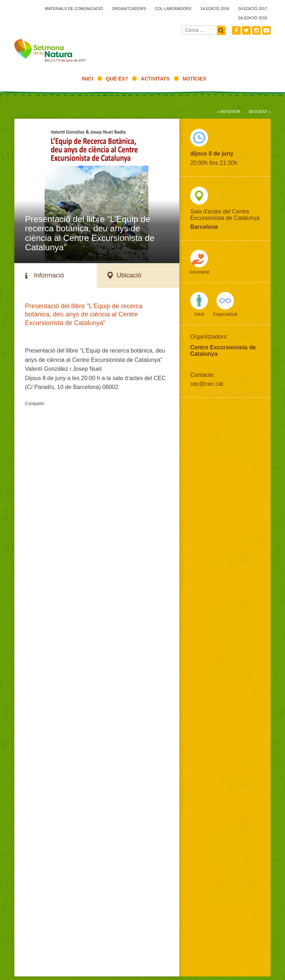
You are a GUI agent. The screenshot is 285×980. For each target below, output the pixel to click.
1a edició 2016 (215, 9)
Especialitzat (225, 314)
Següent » (260, 112)
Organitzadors (129, 9)
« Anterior (229, 112)
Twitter (246, 30)
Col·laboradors (173, 9)
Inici (87, 79)
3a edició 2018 (253, 18)
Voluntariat (199, 272)
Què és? (117, 79)
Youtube (266, 30)
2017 (50, 52)
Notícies (194, 79)
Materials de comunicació (74, 9)
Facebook (236, 30)
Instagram (256, 30)
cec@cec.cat (207, 384)
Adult (199, 314)
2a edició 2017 (253, 9)
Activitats (155, 79)
